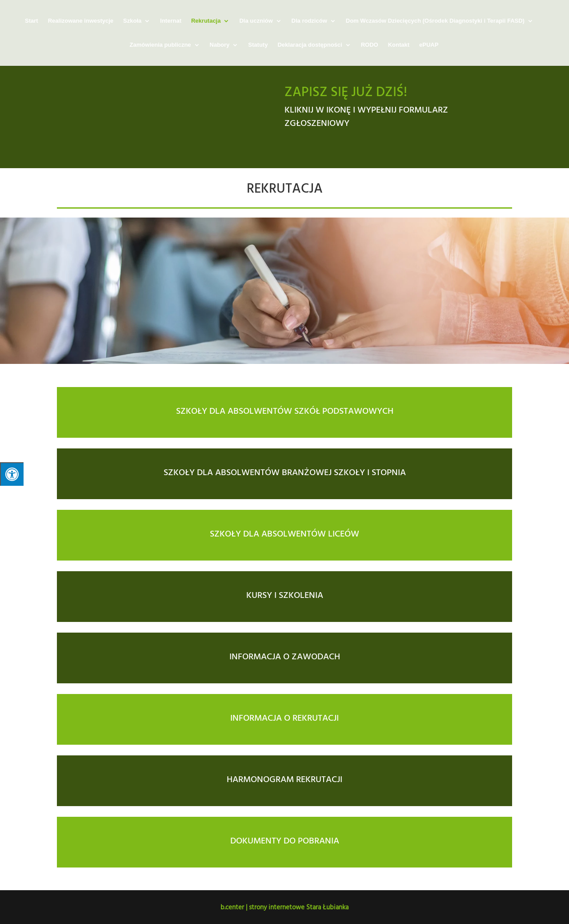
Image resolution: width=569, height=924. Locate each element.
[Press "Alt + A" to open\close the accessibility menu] (12, 474)
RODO (370, 45)
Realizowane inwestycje (81, 21)
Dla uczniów (256, 21)
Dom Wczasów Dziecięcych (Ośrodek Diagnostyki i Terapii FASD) (435, 21)
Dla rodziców (309, 21)
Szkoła (132, 21)
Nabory (220, 45)
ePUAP (429, 45)
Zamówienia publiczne (160, 45)
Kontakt (399, 45)
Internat (171, 21)
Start (32, 21)
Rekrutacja (206, 21)
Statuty (258, 45)
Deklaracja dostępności (310, 45)
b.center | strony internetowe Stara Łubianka (284, 907)
